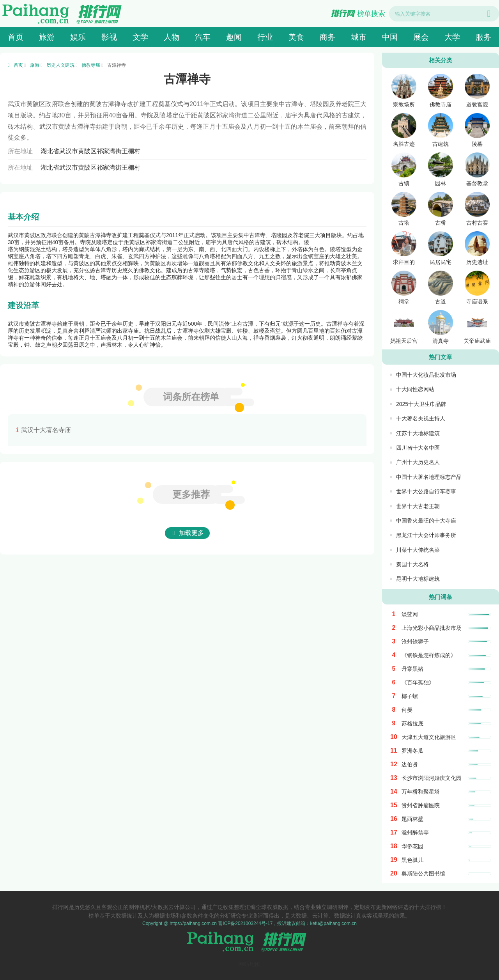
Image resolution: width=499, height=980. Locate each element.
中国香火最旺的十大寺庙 (426, 521)
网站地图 (249, 964)
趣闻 (234, 37)
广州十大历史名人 (418, 462)
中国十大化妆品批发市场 (426, 375)
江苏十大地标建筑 (418, 433)
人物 (172, 37)
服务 (483, 37)
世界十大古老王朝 (418, 506)
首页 (16, 37)
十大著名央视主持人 (421, 418)
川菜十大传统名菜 (418, 550)
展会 (421, 37)
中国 (390, 37)
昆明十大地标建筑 (418, 579)
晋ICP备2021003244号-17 (245, 923)
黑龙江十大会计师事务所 (426, 535)
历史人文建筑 (60, 65)
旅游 (47, 37)
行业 (265, 37)
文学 (140, 37)
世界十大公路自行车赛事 (426, 491)
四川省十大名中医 (418, 448)
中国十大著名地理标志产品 (429, 477)
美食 (296, 37)
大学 (452, 37)
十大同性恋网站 (415, 389)
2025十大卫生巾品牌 (421, 404)
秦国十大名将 (412, 564)
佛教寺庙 (91, 65)
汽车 (203, 37)
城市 (359, 37)
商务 (327, 37)
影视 (109, 37)
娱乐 (78, 37)
